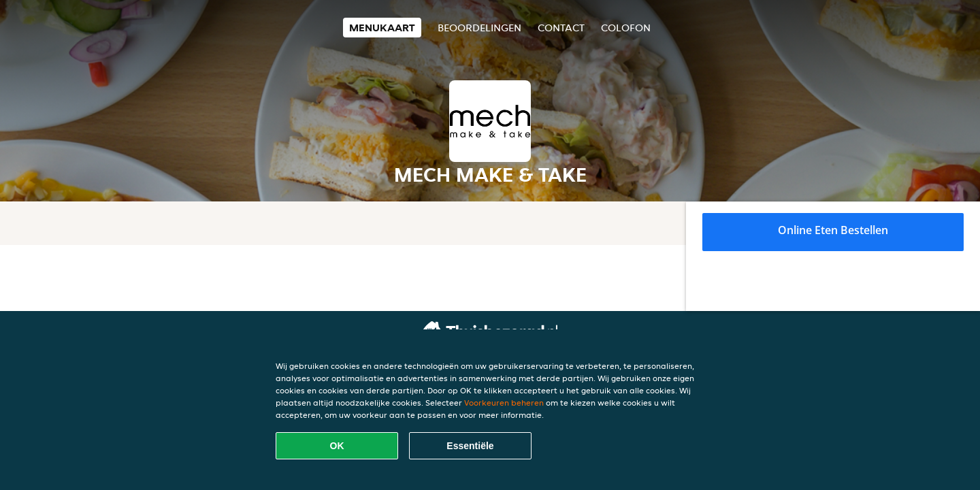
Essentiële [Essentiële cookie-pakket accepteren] (470, 446)
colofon (626, 28)
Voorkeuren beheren (504, 403)
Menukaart (382, 28)
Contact (561, 28)
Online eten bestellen (833, 230)
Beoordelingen (479, 28)
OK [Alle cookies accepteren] (337, 446)
